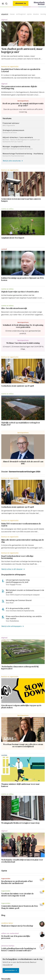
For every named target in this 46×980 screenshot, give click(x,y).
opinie (29, 14)
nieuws (12, 14)
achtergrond (21, 14)
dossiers (36, 14)
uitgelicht (5, 14)
